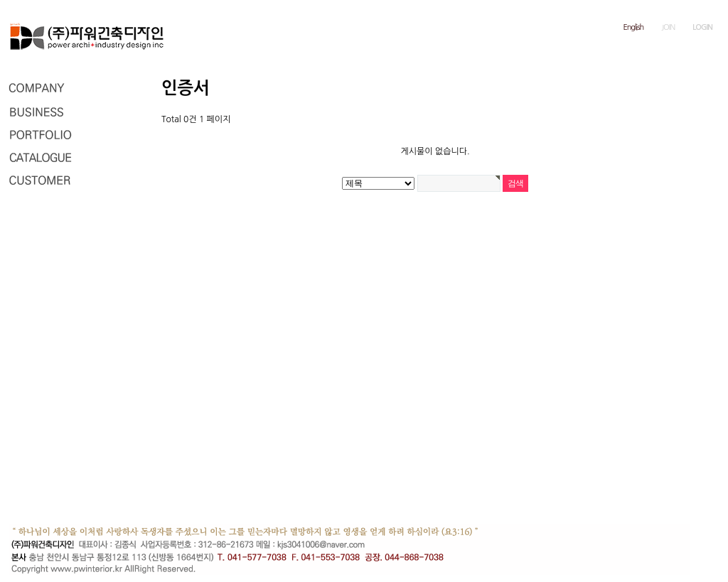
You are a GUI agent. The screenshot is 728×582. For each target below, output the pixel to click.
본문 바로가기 (0, 0)
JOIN (668, 27)
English (634, 27)
